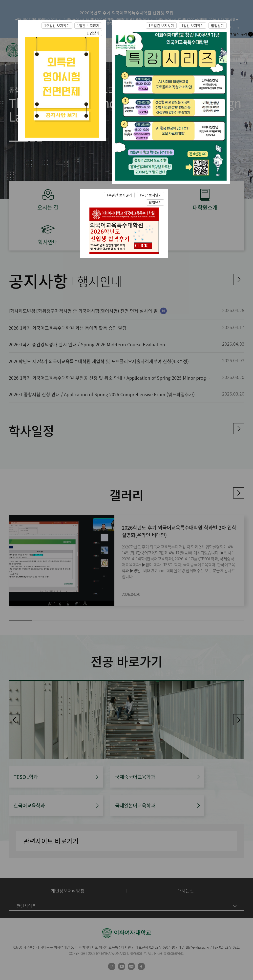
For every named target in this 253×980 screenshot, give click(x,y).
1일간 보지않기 (88, 25)
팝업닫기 (93, 33)
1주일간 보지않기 (57, 25)
